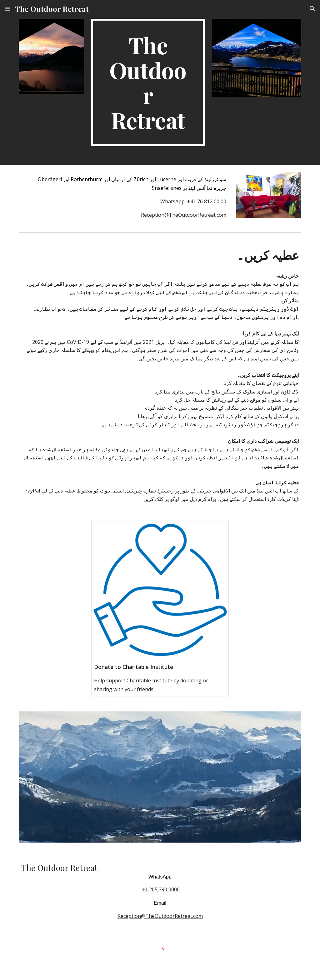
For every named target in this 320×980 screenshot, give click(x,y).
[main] (148, 82)
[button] (7, 9)
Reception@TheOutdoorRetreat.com (184, 215)
